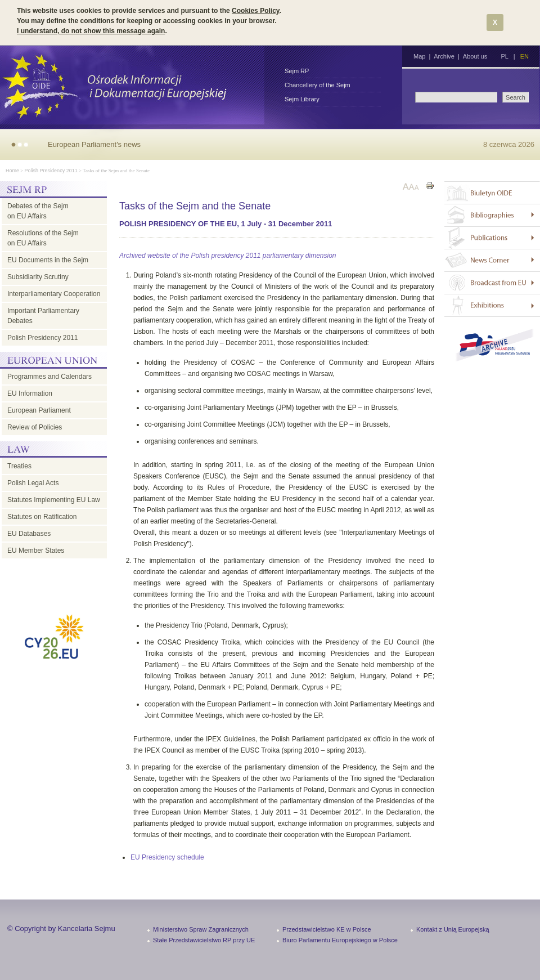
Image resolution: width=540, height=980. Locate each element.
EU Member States (36, 551)
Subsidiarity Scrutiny (38, 277)
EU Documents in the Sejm (48, 260)
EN (525, 56)
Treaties (19, 466)
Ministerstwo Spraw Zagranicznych (201, 929)
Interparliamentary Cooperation (54, 294)
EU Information (30, 393)
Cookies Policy (255, 11)
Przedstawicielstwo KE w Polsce (327, 929)
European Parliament (39, 410)
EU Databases (29, 534)
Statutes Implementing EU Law (54, 500)
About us (475, 56)
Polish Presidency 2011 (51, 171)
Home (12, 171)
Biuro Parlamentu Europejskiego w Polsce (340, 940)
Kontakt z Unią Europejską (453, 929)
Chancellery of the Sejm (318, 85)
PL (504, 56)
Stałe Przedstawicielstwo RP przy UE (204, 940)
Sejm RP (297, 71)
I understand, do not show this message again (91, 31)
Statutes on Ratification (42, 517)
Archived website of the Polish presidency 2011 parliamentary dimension (228, 256)
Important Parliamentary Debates (43, 316)
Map (419, 56)
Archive (444, 56)
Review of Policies (35, 427)
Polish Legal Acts (33, 483)
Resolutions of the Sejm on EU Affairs (43, 238)
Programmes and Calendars (49, 377)
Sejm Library (302, 99)
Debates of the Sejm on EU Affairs (38, 211)
